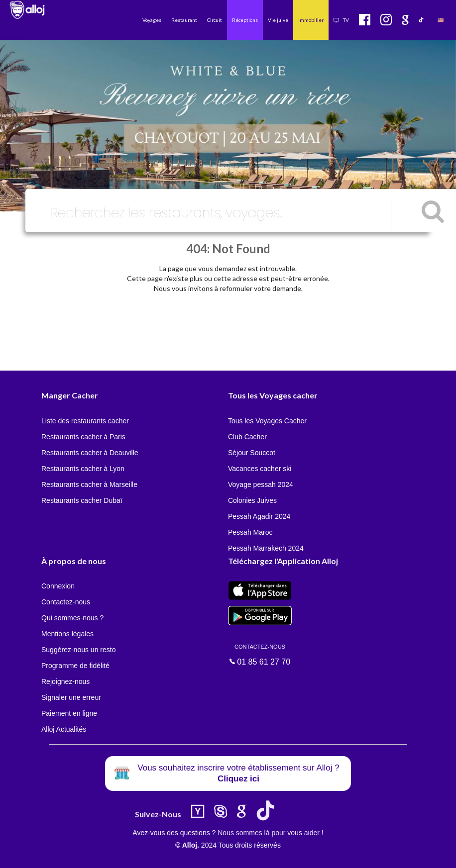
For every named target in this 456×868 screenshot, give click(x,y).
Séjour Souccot (252, 453)
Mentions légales (67, 634)
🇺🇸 (441, 20)
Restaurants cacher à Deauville (90, 453)
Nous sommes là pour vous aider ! (270, 833)
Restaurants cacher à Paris (83, 437)
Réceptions (245, 20)
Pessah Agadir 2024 (259, 516)
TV (341, 20)
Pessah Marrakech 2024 (266, 548)
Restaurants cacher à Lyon (83, 469)
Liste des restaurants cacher (85, 421)
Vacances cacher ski (260, 469)
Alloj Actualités (64, 729)
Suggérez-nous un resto (78, 650)
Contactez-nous (66, 602)
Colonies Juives (252, 500)
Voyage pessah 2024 (261, 484)
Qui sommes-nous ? (72, 618)
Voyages (152, 20)
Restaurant (184, 20)
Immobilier (311, 20)
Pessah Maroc (250, 532)
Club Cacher (247, 437)
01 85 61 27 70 (260, 654)
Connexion (58, 586)
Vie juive (278, 20)
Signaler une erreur (71, 697)
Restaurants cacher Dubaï (82, 500)
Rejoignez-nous (65, 681)
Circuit (215, 20)
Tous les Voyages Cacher (267, 421)
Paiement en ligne (69, 713)
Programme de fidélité (75, 666)
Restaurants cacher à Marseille (89, 484)
